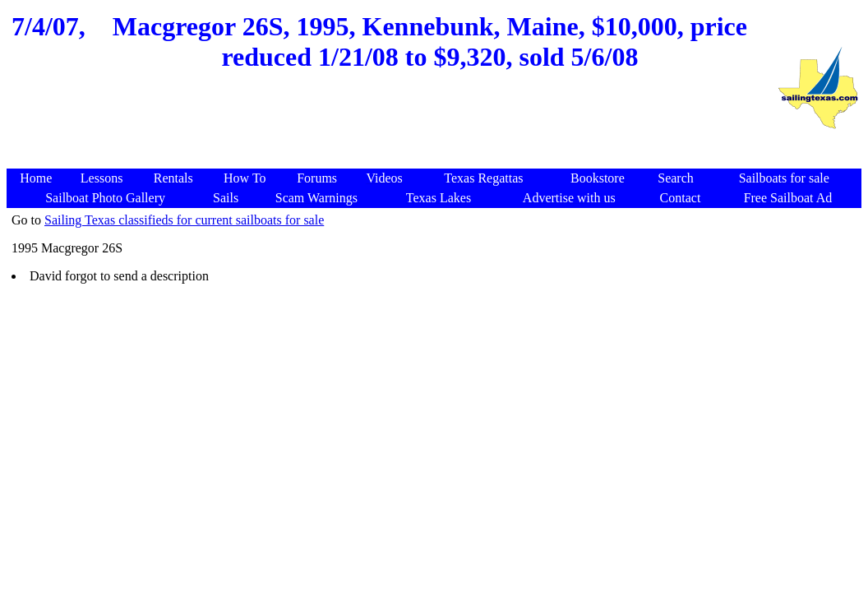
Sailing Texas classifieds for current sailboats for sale (184, 220)
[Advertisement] (391, 129)
